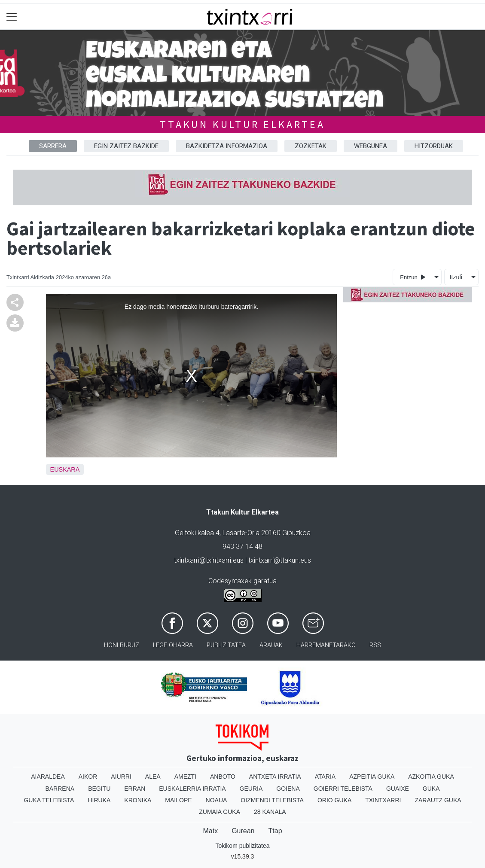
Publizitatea (226, 645)
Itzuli (456, 277)
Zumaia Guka (220, 812)
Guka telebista (49, 800)
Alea (153, 777)
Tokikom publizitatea (242, 846)
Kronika (138, 800)
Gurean (243, 831)
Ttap (275, 831)
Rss (375, 645)
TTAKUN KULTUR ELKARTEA (242, 124)
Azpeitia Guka (372, 777)
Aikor (88, 777)
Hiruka (99, 800)
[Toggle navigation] (12, 17)
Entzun (413, 277)
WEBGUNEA (371, 146)
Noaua (217, 800)
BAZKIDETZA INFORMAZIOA (227, 146)
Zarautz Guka (438, 800)
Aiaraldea (48, 777)
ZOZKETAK (311, 146)
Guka (431, 789)
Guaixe (398, 789)
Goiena (288, 789)
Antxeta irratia (275, 777)
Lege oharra (173, 645)
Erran (135, 789)
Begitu (99, 789)
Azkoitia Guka (431, 777)
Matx (210, 831)
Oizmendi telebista (272, 800)
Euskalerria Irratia (192, 789)
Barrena (60, 789)
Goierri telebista (343, 789)
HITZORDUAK (434, 146)
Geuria (251, 789)
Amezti (185, 777)
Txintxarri (383, 800)
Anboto (223, 777)
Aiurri (121, 777)
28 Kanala (270, 812)
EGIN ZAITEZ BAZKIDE (126, 146)
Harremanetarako (326, 645)
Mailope (178, 800)
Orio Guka (334, 800)
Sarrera (53, 146)
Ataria (325, 777)
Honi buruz (122, 645)
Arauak (271, 645)
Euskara (65, 469)
